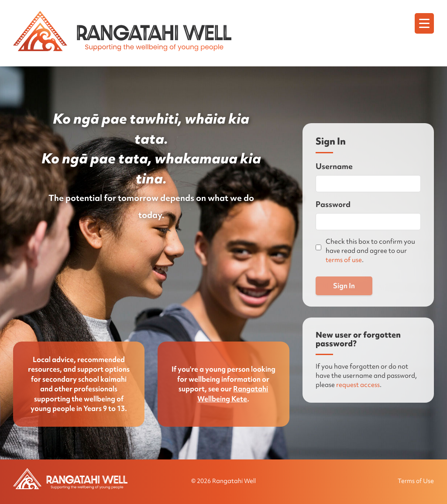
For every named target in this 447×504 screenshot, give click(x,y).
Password (333, 204)
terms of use (344, 260)
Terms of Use (416, 481)
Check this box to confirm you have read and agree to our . (370, 251)
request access (358, 385)
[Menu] (424, 23)
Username (334, 166)
